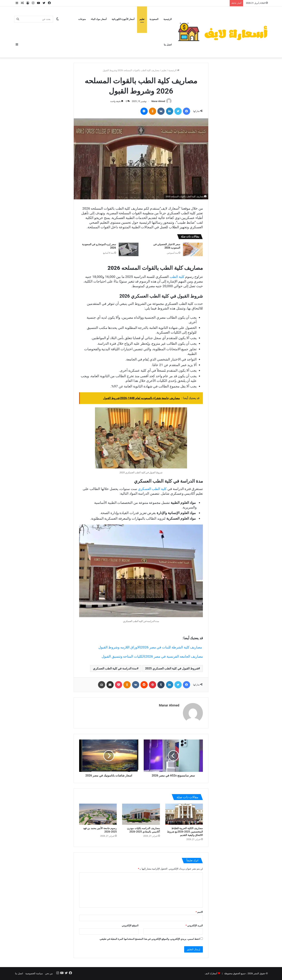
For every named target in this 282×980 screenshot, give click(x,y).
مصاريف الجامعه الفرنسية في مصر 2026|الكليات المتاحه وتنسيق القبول (152, 656)
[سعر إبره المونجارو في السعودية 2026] (129, 249)
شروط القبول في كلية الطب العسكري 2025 (172, 668)
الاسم (199, 912)
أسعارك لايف (211, 973)
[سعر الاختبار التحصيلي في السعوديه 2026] (193, 249)
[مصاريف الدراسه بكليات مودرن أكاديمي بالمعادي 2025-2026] (141, 814)
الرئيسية (168, 19)
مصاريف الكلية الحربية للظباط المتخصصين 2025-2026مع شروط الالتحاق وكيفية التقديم (185, 832)
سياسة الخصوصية (34, 973)
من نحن (49, 973)
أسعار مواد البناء (99, 19)
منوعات (82, 19)
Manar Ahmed (158, 101)
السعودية (154, 19)
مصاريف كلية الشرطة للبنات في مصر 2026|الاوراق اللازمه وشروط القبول (151, 647)
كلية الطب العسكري (152, 489)
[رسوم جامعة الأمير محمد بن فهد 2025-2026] (98, 814)
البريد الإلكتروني (194, 925)
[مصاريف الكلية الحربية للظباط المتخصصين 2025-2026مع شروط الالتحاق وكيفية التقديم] (184, 814)
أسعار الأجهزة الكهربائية (123, 19)
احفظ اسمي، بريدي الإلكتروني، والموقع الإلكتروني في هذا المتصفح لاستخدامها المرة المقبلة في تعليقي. (150, 939)
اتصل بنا (168, 45)
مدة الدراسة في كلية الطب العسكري (115, 668)
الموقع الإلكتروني (130, 925)
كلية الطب (177, 277)
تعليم (142, 19)
